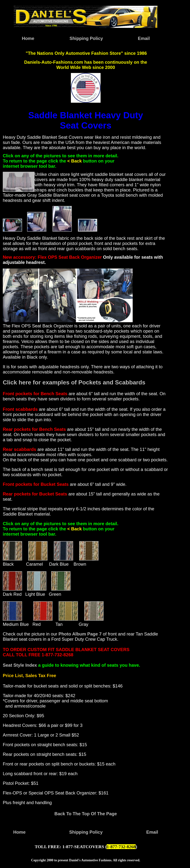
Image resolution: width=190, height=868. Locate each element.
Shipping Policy (86, 38)
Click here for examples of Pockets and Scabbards (74, 382)
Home (28, 38)
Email (144, 38)
